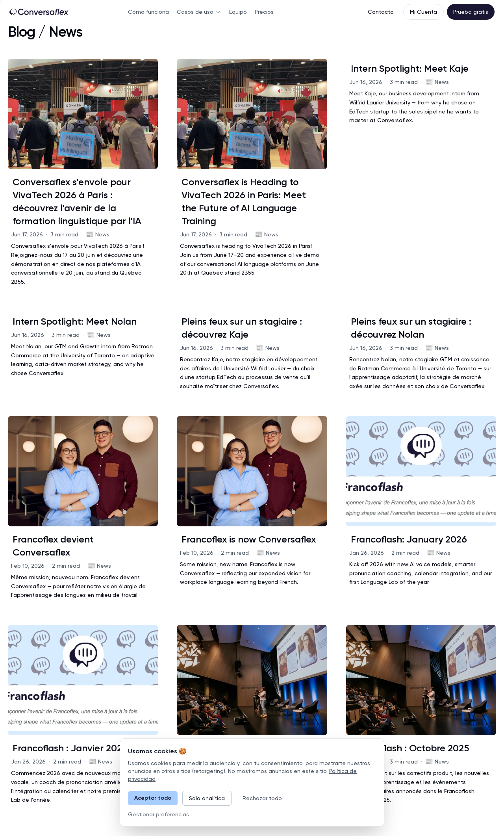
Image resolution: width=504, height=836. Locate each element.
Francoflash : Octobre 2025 (410, 748)
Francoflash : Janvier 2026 (70, 748)
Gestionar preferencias (158, 814)
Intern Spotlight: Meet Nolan (75, 321)
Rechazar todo (262, 798)
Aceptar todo (153, 798)
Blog (21, 32)
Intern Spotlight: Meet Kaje (410, 68)
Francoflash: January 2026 (409, 539)
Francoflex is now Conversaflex (249, 539)
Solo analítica (207, 798)
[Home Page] (39, 12)
